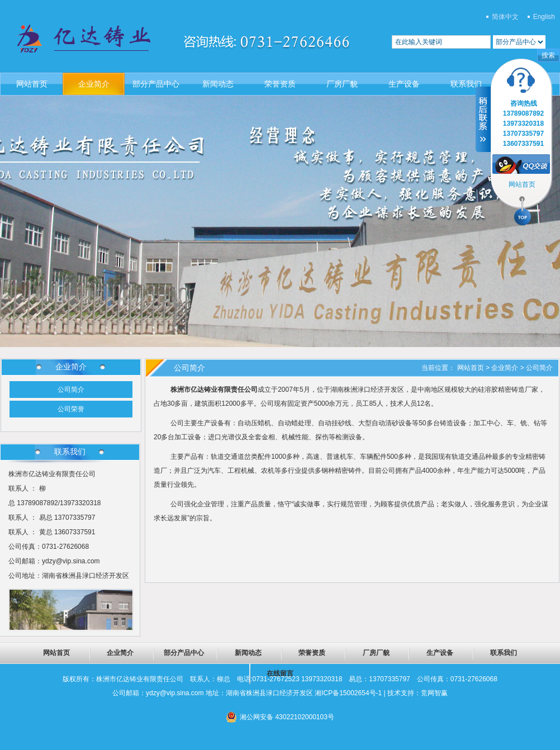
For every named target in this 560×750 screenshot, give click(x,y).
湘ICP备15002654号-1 (348, 693)
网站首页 (32, 84)
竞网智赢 (434, 693)
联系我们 (466, 84)
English (544, 17)
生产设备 (404, 84)
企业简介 (94, 84)
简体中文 (505, 17)
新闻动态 (218, 84)
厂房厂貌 (342, 84)
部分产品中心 (156, 84)
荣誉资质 (280, 84)
